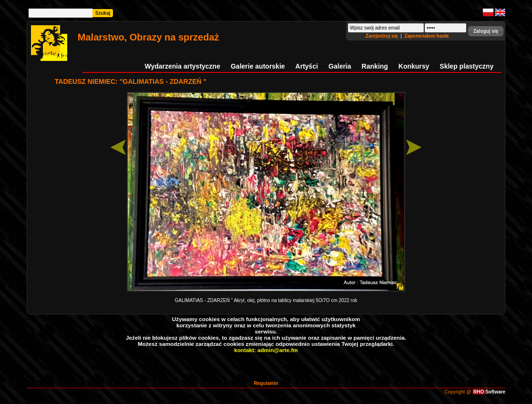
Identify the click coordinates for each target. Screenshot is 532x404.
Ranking (375, 66)
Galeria (340, 66)
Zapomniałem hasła (426, 36)
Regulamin (266, 383)
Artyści (307, 66)
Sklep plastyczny (466, 66)
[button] (486, 31)
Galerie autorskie (258, 66)
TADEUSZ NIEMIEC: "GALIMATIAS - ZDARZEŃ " (131, 81)
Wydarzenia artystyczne (182, 66)
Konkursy (414, 66)
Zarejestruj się (383, 36)
